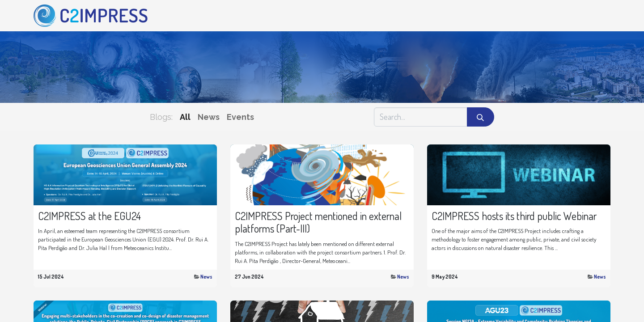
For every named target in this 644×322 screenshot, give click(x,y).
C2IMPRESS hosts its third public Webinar (514, 216)
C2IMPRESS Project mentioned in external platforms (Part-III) (318, 223)
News (206, 277)
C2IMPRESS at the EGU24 (89, 216)
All (185, 117)
